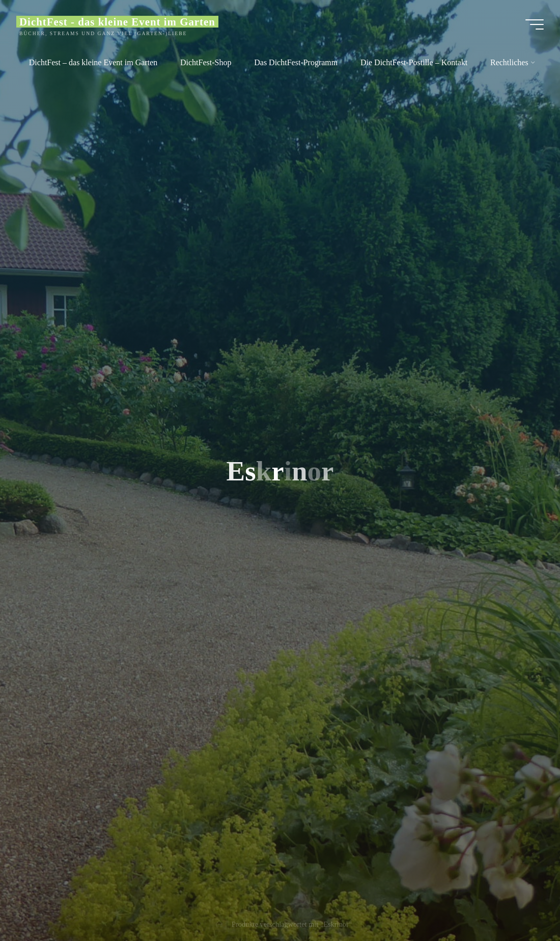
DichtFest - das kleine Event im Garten (117, 22)
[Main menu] (535, 24)
